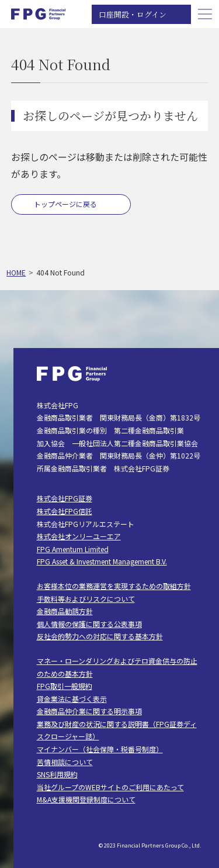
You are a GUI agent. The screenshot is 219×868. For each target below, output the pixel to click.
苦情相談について (65, 762)
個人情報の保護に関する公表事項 (89, 624)
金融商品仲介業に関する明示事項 (89, 711)
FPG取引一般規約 (65, 686)
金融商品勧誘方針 (65, 611)
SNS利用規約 (57, 774)
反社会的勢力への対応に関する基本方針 (100, 636)
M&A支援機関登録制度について (86, 799)
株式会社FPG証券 (65, 498)
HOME (16, 272)
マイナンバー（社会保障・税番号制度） (100, 749)
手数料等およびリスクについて (86, 599)
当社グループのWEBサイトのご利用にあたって (110, 787)
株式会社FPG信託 (65, 511)
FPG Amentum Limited (73, 549)
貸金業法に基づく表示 (72, 699)
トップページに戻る (65, 204)
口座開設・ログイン (133, 14)
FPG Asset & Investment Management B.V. (102, 561)
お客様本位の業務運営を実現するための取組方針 (114, 586)
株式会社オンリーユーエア (79, 536)
